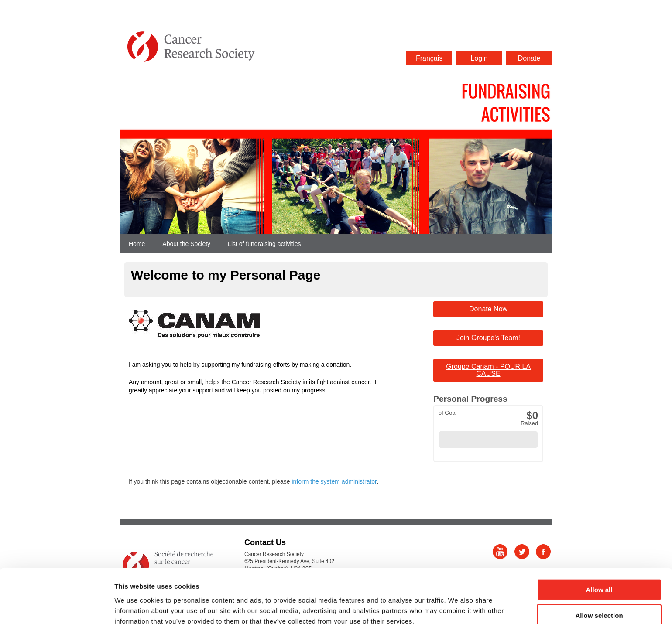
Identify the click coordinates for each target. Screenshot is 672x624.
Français (429, 58)
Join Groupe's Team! (488, 338)
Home (137, 244)
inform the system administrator (334, 481)
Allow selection (599, 573)
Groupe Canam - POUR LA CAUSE (488, 370)
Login (479, 58)
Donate (529, 58)
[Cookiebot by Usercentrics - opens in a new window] (57, 607)
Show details (458, 607)
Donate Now (488, 309)
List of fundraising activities (264, 244)
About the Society (186, 244)
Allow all (599, 547)
